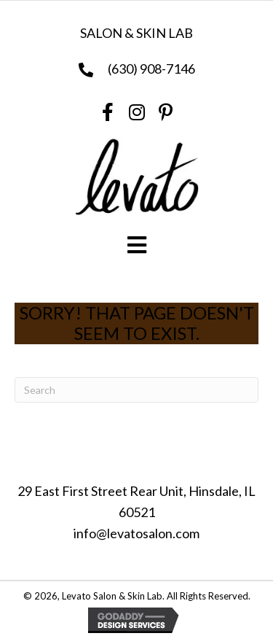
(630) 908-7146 (151, 69)
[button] (108, 112)
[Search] (136, 390)
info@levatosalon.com (136, 533)
